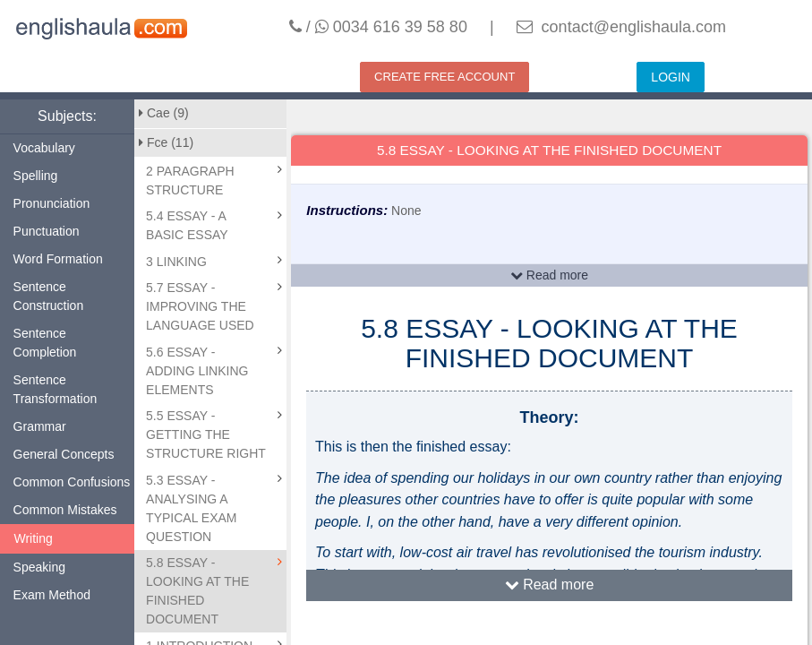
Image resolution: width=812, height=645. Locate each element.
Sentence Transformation (56, 389)
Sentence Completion (45, 343)
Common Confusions (72, 482)
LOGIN (671, 77)
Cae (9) (164, 113)
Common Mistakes (65, 510)
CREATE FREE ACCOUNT (444, 77)
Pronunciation (52, 203)
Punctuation (47, 231)
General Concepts (64, 454)
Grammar (40, 426)
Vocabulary (44, 148)
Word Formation (58, 259)
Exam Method (52, 595)
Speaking (39, 567)
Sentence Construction (49, 296)
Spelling (36, 176)
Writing (34, 538)
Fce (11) (166, 142)
